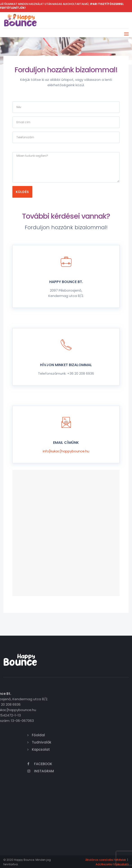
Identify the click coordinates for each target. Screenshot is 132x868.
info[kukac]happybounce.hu (66, 451)
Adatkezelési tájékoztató (112, 864)
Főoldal (92, 735)
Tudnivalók (96, 742)
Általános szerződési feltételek (106, 860)
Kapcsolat (95, 749)
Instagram (95, 771)
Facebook (94, 764)
